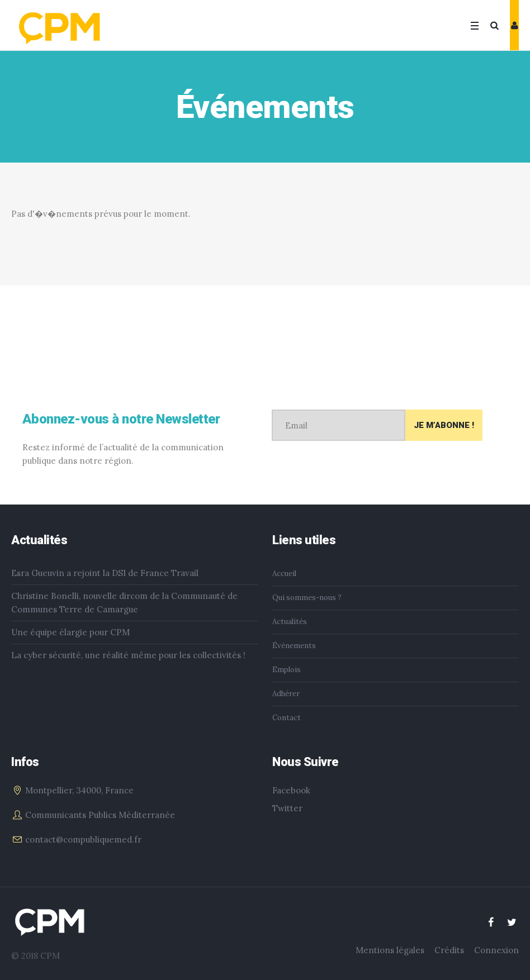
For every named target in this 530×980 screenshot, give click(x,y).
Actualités (290, 622)
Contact (287, 718)
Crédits (449, 950)
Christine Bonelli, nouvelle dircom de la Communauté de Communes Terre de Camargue (124, 603)
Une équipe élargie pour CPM (70, 632)
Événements (294, 646)
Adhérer (286, 694)
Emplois (287, 670)
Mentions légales (390, 950)
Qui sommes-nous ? (307, 598)
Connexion (496, 950)
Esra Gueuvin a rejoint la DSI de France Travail (105, 573)
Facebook (291, 790)
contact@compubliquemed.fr (83, 839)
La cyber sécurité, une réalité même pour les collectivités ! (128, 655)
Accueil (284, 574)
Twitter (287, 808)
